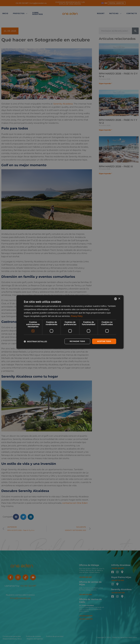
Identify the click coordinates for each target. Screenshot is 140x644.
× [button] (119, 298)
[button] (35, 341)
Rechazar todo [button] (76, 341)
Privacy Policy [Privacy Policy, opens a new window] (77, 316)
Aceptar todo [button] (104, 341)
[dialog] (70, 322)
